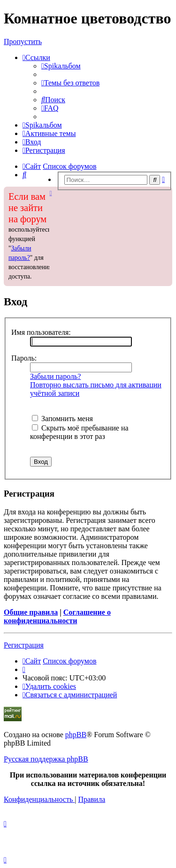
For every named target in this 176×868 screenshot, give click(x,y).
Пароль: (24, 358)
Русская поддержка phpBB (46, 759)
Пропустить (23, 42)
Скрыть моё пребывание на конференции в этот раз (79, 432)
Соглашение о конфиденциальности (57, 616)
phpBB (76, 735)
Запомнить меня (62, 419)
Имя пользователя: (41, 332)
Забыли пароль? (55, 376)
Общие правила (31, 612)
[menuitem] (61, 66)
